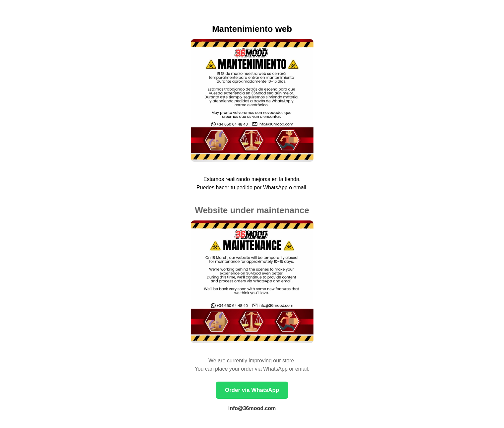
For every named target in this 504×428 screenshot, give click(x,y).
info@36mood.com (252, 408)
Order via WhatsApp (252, 390)
